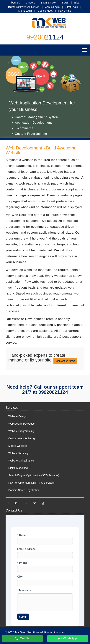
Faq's (65, 3)
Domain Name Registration (24, 490)
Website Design (17, 416)
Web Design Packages (21, 424)
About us (15, 3)
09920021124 (53, 392)
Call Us (22, 639)
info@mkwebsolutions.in (25, 7)
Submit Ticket (49, 3)
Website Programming (21, 431)
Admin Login (53, 7)
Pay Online (65, 11)
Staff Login (72, 7)
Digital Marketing (18, 468)
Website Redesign (19, 453)
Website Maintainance (21, 461)
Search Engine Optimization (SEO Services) (34, 475)
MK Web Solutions (27, 632)
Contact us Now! (65, 361)
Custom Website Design (22, 438)
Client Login (25, 11)
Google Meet (45, 11)
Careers (30, 3)
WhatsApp (67, 639)
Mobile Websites (18, 446)
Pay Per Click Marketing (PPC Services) (31, 483)
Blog (77, 3)
